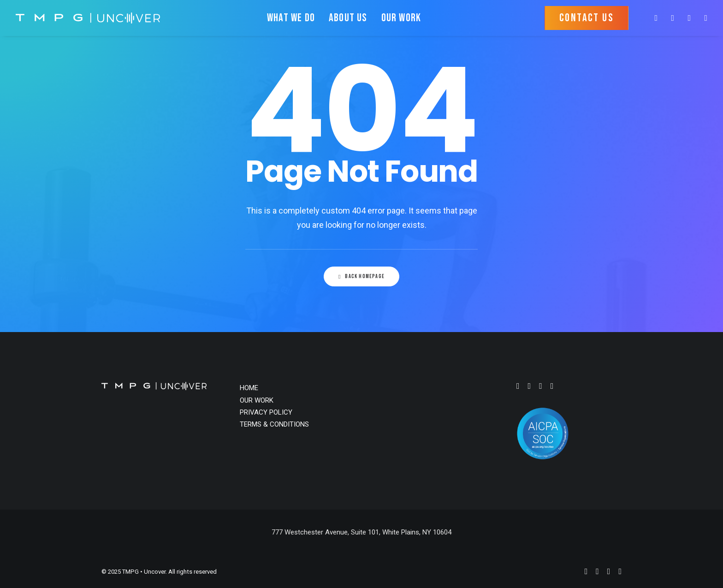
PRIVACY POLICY (266, 412)
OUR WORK (401, 18)
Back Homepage (361, 276)
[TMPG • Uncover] (88, 18)
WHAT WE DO (291, 18)
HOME (249, 388)
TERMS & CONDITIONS (274, 424)
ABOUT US (348, 18)
